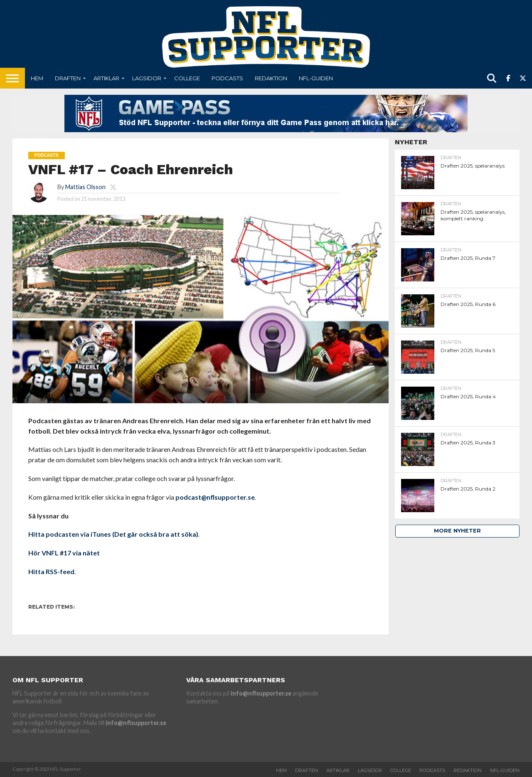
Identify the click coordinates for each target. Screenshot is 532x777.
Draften (68, 78)
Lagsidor (147, 78)
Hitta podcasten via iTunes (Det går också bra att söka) (113, 534)
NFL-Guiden (316, 78)
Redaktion (271, 78)
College (187, 78)
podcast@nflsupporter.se (215, 497)
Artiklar (106, 78)
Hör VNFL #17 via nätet (64, 553)
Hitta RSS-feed (51, 571)
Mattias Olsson (85, 187)
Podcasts (227, 78)
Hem (37, 78)
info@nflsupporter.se (136, 723)
